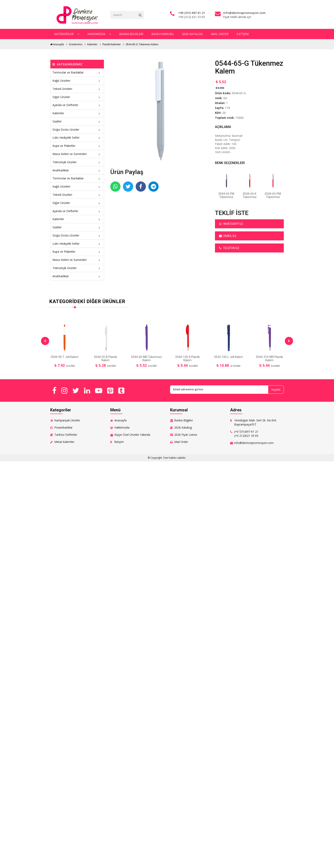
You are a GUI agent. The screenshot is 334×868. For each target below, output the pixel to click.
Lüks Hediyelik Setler (77, 137)
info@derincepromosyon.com (254, 443)
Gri (225, 98)
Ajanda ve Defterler (77, 105)
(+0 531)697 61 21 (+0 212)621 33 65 (246, 434)
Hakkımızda (99, 34)
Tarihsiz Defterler (66, 435)
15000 (240, 118)
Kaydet (276, 390)
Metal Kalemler (64, 442)
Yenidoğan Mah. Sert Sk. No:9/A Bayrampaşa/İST (255, 422)
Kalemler (92, 44)
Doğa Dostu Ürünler (77, 130)
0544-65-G (239, 93)
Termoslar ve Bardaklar (77, 72)
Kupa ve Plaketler (77, 146)
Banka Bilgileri (131, 34)
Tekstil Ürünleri (77, 89)
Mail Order (220, 34)
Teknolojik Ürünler (77, 162)
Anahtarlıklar (77, 170)
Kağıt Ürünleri (77, 81)
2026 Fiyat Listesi (186, 435)
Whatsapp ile (231, 224)
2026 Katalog (192, 34)
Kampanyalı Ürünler (67, 420)
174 (227, 108)
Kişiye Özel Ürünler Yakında (132, 435)
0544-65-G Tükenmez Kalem (142, 44)
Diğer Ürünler (77, 97)
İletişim (243, 34)
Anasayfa (57, 44)
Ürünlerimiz (76, 44)
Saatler (77, 121)
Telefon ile (229, 248)
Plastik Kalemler (112, 44)
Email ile (228, 236)
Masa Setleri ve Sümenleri (77, 154)
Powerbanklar (63, 427)
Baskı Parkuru (163, 34)
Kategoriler (67, 34)
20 (224, 113)
